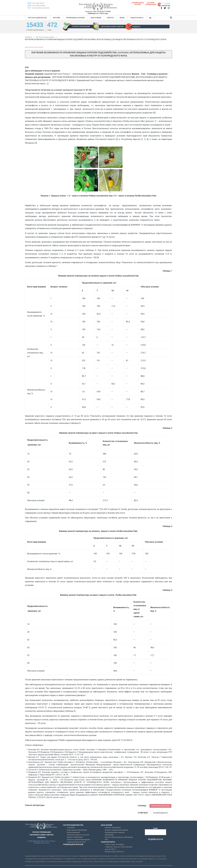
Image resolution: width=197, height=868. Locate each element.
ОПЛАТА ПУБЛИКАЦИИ (81, 26)
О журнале (71, 828)
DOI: (29, 8)
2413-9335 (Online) (39, 6)
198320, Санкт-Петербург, (115, 844)
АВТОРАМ (57, 18)
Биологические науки (34, 47)
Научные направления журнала (78, 840)
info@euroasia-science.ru (114, 852)
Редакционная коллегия (76, 842)
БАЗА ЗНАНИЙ (96, 18)
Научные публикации (75, 837)
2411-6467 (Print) (38, 3)
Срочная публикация (151, 4)
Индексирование (73, 832)
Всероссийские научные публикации (119, 837)
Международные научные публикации (115, 834)
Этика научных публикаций (77, 830)
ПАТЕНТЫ (110, 18)
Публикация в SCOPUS (138, 4)
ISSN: (30, 3)
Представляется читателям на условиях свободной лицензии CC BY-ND (58, 90)
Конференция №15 (161, 813)
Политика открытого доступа (78, 835)
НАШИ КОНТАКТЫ (137, 18)
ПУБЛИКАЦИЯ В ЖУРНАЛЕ (75, 18)
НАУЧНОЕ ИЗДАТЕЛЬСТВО (38, 18)
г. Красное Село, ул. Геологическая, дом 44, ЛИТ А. (118, 848)
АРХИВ (122, 18)
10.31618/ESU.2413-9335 (40, 8)
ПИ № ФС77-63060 (104, 12)
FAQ (106, 840)
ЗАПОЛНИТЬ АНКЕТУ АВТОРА (112, 27)
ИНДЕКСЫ (136, 27)
